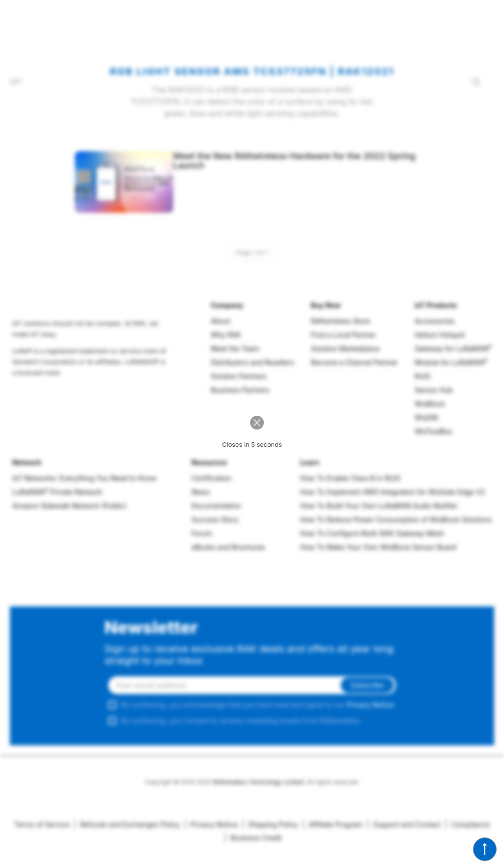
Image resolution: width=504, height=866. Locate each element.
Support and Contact (404, 824)
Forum (202, 533)
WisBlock (429, 404)
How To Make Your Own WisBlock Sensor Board (378, 547)
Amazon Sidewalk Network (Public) (69, 506)
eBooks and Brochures (228, 547)
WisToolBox (433, 431)
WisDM (426, 417)
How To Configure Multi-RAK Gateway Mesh (372, 533)
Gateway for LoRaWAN (453, 349)
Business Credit (253, 838)
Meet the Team (235, 349)
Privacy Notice (370, 705)
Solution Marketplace (346, 349)
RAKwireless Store (341, 321)
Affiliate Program (332, 824)
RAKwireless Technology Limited (258, 782)
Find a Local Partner (344, 335)
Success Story (215, 519)
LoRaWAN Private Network (57, 492)
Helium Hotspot (440, 335)
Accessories (434, 321)
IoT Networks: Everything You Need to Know (84, 478)
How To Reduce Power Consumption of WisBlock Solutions (396, 519)
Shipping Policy (270, 824)
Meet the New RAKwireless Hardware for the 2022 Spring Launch (294, 161)
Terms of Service (42, 824)
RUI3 (422, 376)
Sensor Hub (434, 390)
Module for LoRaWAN (451, 362)
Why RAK (226, 335)
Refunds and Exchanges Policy (127, 824)
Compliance (467, 824)
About (220, 321)
